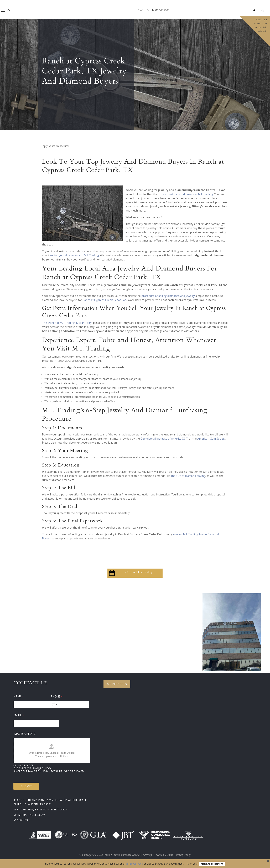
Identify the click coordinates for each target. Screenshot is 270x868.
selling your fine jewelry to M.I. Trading (74, 255)
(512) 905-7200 (134, 864)
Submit (26, 786)
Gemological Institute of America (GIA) (164, 439)
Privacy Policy (183, 855)
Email (19, 715)
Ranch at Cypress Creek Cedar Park (105, 300)
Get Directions (117, 684)
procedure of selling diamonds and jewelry (168, 296)
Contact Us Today (139, 572)
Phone (57, 697)
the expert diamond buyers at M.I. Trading (186, 194)
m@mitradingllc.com (29, 815)
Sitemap (147, 855)
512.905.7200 (22, 820)
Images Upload (24, 734)
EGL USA (66, 835)
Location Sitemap (164, 855)
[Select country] (55, 704)
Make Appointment (212, 864)
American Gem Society (211, 439)
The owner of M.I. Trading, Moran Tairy (67, 323)
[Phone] (70, 704)
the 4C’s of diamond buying (188, 476)
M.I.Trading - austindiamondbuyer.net (120, 855)
